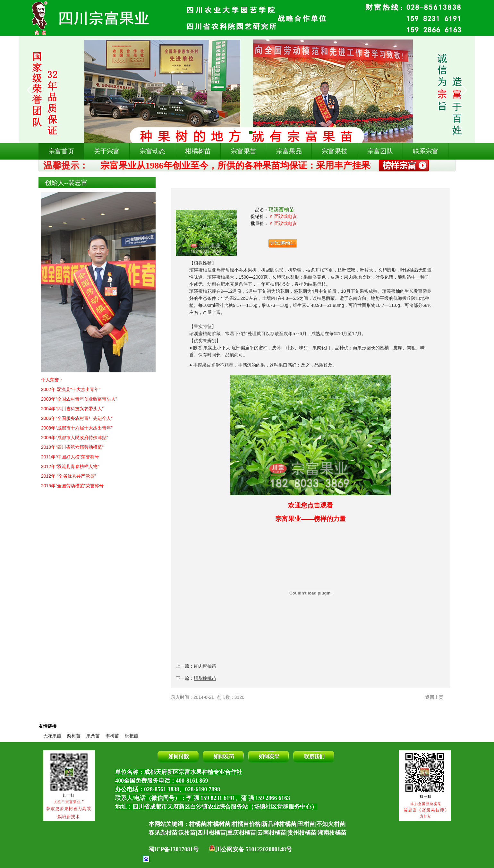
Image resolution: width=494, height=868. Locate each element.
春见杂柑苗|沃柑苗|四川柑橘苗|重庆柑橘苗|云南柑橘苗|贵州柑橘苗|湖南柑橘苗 (248, 833)
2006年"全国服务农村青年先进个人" (77, 418)
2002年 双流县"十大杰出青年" (71, 389)
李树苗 (112, 736)
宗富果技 (335, 151)
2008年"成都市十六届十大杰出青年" (77, 428)
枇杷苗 (132, 736)
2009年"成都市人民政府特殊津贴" (75, 438)
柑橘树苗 (198, 151)
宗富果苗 (243, 151)
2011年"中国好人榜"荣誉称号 (70, 457)
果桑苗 (93, 736)
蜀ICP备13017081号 (174, 849)
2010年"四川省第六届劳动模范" (72, 447)
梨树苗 (74, 736)
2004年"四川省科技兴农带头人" (72, 409)
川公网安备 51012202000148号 (250, 849)
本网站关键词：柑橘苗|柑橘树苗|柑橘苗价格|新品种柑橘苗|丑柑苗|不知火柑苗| (248, 824)
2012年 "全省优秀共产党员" (68, 476)
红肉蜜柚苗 (205, 666)
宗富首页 (61, 151)
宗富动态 (152, 151)
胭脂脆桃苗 (205, 678)
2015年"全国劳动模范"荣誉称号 (72, 486)
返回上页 (434, 697)
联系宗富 (426, 151)
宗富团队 (380, 151)
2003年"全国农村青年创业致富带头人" (79, 399)
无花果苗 (52, 736)
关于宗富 (107, 151)
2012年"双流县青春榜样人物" (70, 466)
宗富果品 (289, 151)
